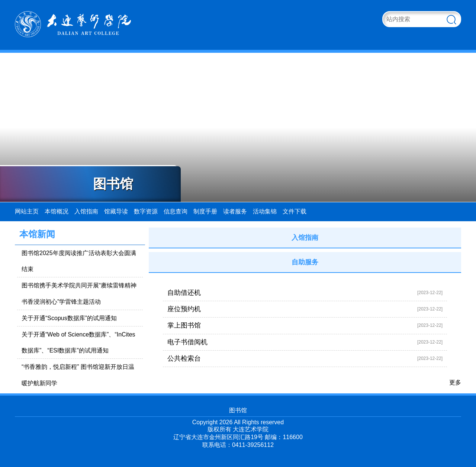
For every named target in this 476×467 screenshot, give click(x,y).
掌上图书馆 (184, 325)
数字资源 (146, 211)
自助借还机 (184, 293)
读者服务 (235, 211)
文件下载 (295, 211)
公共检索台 (184, 358)
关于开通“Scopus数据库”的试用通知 (69, 318)
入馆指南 (86, 211)
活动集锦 (265, 211)
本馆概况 (57, 211)
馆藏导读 (116, 211)
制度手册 (205, 211)
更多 (455, 382)
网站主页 (27, 211)
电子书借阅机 (187, 342)
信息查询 (176, 211)
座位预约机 (184, 309)
